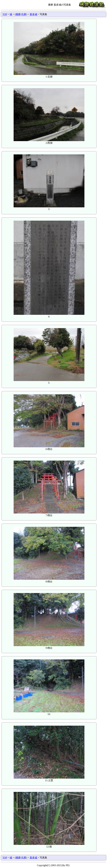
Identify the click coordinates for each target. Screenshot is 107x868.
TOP (5, 14)
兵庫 (24, 14)
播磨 (18, 14)
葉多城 (33, 14)
